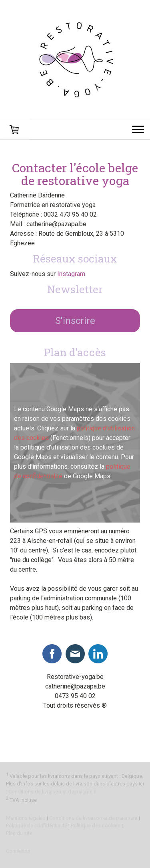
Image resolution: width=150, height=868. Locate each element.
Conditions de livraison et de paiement (53, 792)
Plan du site (19, 833)
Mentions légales (26, 818)
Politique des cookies (96, 826)
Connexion (18, 851)
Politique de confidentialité (37, 826)
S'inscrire (75, 321)
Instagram (71, 274)
